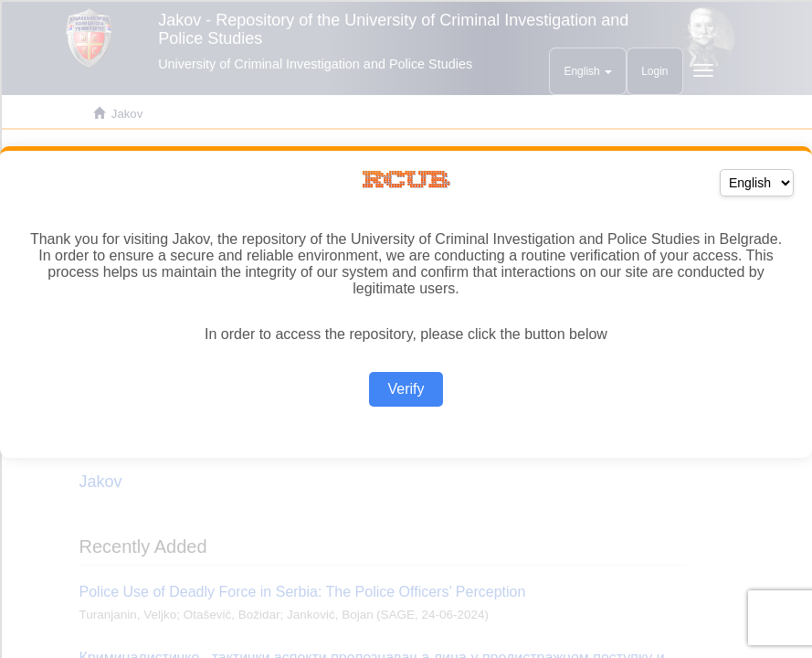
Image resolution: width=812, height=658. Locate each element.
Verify (406, 389)
